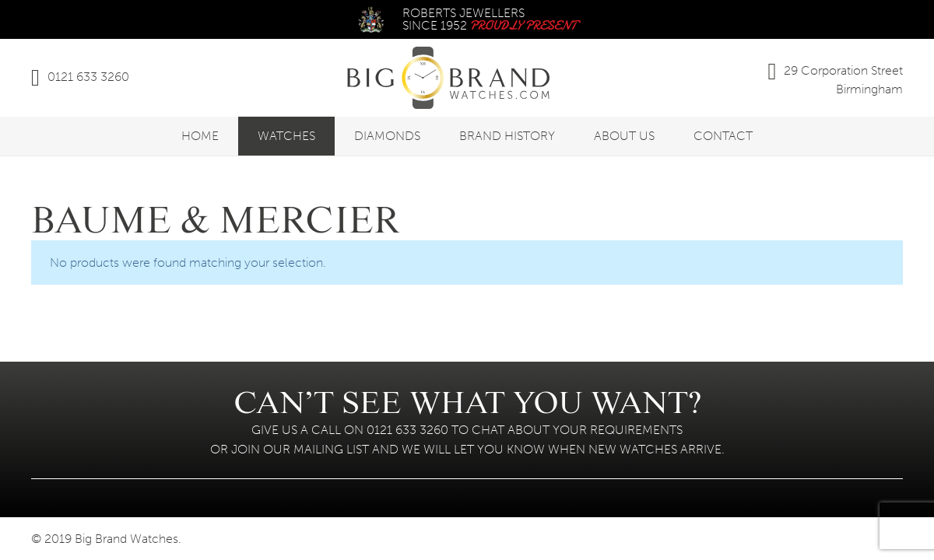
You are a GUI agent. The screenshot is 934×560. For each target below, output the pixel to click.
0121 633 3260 (88, 77)
